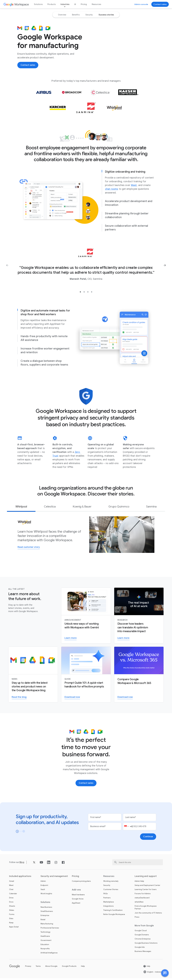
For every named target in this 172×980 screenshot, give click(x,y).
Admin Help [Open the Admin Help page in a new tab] (139, 883)
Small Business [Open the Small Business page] (47, 913)
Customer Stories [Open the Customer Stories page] (111, 891)
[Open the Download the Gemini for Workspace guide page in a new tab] (72, 699)
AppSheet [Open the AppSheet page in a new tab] (76, 905)
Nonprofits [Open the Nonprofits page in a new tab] (45, 950)
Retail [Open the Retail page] (43, 921)
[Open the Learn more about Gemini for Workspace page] (71, 640)
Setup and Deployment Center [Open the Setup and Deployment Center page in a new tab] (147, 887)
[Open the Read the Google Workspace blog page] (19, 699)
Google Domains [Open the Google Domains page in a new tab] (142, 937)
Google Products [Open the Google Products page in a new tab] (69, 968)
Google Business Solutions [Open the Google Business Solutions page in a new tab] (146, 945)
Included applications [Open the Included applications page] (20, 878)
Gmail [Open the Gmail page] (12, 883)
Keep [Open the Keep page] (11, 924)
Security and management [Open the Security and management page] (54, 878)
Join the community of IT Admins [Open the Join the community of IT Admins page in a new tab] (148, 915)
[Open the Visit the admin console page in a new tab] (141, 4)
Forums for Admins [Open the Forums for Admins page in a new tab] (143, 895)
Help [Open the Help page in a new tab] (83, 968)
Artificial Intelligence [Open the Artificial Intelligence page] (49, 955)
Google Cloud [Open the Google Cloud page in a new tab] (141, 932)
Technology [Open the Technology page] (45, 934)
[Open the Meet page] (134, 187)
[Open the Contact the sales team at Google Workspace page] (160, 4)
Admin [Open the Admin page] (43, 883)
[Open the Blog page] (22, 864)
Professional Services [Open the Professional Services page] (50, 930)
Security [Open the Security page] (107, 887)
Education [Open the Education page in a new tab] (45, 946)
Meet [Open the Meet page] (11, 887)
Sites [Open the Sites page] (11, 920)
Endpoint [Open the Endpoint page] (44, 887)
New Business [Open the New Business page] (46, 909)
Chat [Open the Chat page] (11, 891)
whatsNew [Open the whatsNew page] (139, 904)
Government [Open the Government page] (46, 942)
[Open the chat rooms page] (112, 191)
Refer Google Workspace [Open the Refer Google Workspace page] (114, 916)
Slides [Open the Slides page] (12, 912)
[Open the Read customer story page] (29, 549)
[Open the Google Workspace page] (16, 4)
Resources (96, 4)
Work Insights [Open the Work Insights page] (46, 895)
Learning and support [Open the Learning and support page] (146, 878)
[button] (165, 973)
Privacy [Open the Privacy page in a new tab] (28, 968)
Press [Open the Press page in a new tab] (137, 919)
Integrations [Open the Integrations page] (109, 908)
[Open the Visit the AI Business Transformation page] (123, 640)
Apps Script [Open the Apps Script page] (14, 929)
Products (52, 4)
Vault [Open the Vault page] (43, 891)
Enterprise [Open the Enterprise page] (45, 917)
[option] (62, 15)
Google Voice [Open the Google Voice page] (78, 901)
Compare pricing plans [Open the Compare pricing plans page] (81, 883)
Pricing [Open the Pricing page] (84, 4)
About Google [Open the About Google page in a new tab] (51, 968)
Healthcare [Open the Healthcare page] (45, 938)
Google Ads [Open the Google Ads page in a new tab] (140, 949)
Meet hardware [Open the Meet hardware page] (78, 897)
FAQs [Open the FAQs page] (106, 895)
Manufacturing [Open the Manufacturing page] (47, 926)
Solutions (38, 4)
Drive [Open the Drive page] (11, 900)
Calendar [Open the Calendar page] (13, 895)
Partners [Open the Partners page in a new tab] (107, 900)
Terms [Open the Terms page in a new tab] (38, 968)
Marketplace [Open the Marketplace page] (109, 904)
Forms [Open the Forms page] (12, 916)
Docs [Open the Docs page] (11, 904)
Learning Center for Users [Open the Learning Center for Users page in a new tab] (146, 891)
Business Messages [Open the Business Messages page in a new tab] (143, 953)
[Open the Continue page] (148, 838)
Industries (65, 4)
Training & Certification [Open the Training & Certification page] (113, 912)
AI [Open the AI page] (75, 4)
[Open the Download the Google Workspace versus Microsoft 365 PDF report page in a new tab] (125, 699)
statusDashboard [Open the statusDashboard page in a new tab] (142, 900)
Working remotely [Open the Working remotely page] (111, 883)
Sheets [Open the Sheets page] (12, 908)
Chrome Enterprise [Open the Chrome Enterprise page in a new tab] (143, 941)
